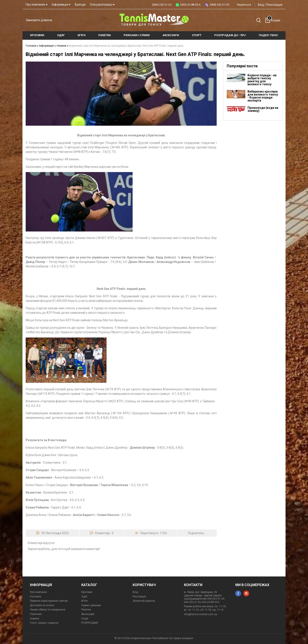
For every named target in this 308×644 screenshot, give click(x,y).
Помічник (36, 614)
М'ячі (84, 601)
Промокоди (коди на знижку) (263, 109)
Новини (61, 46)
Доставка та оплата (42, 605)
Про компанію (37, 4)
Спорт (85, 618)
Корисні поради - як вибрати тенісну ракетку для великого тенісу (262, 80)
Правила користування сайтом (49, 601)
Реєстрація (274, 5)
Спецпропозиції (102, 4)
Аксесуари (88, 614)
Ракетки (86, 609)
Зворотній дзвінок (144, 601)
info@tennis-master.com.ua (201, 614)
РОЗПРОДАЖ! (90, 623)
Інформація (61, 4)
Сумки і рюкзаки (91, 605)
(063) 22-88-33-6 (190, 5)
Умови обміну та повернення (48, 609)
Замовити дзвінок (39, 20)
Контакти (36, 596)
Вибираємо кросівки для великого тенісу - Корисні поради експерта (263, 96)
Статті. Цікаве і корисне (44, 623)
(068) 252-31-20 (219, 5)
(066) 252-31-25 (162, 5)
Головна (32, 46)
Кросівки (87, 592)
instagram (246, 593)
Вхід (261, 5)
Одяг (84, 596)
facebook (238, 593)
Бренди (80, 4)
